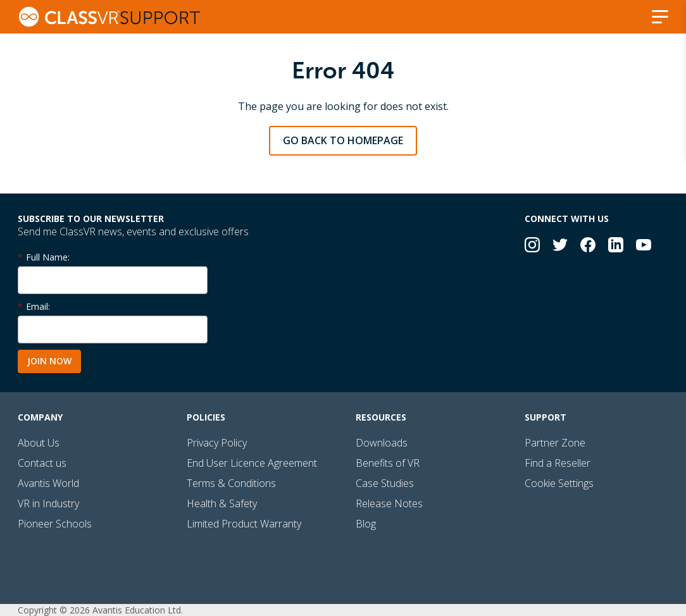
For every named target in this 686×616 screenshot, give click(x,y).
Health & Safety (222, 503)
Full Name (47, 257)
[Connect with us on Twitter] (560, 246)
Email (37, 306)
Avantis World (48, 483)
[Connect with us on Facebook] (588, 246)
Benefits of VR (388, 463)
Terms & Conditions (231, 483)
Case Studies (385, 483)
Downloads (382, 443)
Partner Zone (555, 443)
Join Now (49, 361)
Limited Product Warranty (244, 524)
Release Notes (389, 503)
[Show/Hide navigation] (660, 17)
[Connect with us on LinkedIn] (616, 246)
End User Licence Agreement (252, 463)
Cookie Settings (559, 483)
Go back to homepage (343, 140)
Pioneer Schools (55, 524)
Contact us (42, 463)
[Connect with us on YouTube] (644, 246)
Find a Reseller (558, 463)
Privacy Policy (217, 443)
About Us (39, 443)
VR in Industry (48, 503)
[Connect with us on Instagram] (532, 246)
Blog (366, 524)
